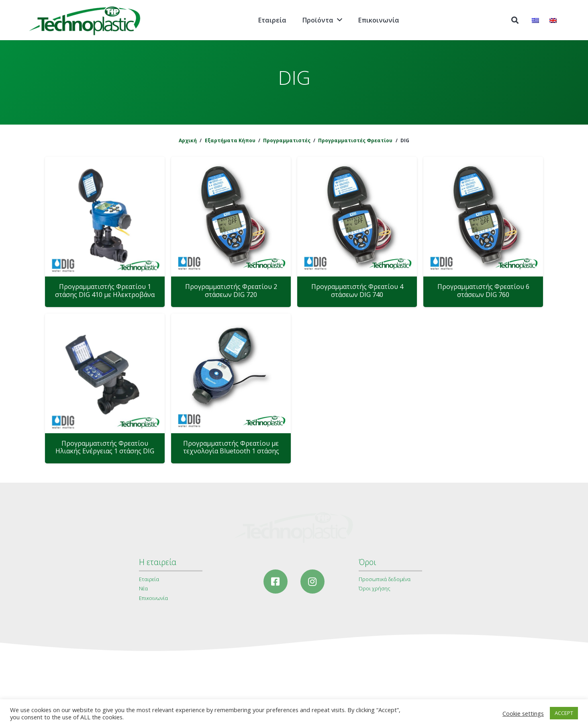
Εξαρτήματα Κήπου (230, 140)
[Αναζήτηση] (515, 20)
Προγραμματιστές (287, 140)
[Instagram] (312, 582)
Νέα (143, 588)
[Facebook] (276, 582)
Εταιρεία (149, 579)
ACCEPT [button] (564, 713)
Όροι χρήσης (375, 588)
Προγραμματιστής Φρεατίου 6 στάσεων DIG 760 (483, 290)
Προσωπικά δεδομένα (385, 579)
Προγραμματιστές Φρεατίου (355, 140)
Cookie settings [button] (523, 713)
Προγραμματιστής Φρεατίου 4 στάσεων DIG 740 (357, 290)
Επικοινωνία (153, 598)
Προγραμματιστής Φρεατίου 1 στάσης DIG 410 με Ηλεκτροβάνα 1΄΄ (105, 294)
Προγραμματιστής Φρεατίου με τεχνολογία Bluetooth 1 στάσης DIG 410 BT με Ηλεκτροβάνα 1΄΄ (231, 451)
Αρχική (188, 140)
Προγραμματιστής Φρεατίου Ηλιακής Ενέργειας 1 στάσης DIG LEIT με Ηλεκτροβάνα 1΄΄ (105, 451)
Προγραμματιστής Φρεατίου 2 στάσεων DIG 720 (231, 290)
